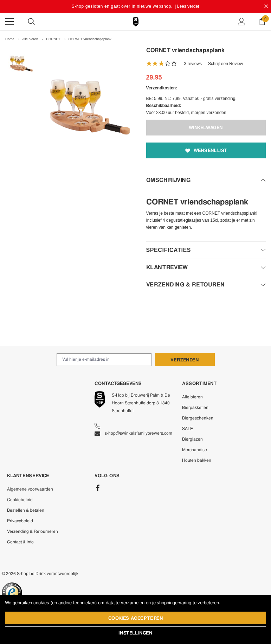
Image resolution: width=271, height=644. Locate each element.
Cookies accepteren (136, 618)
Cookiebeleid (20, 500)
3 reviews (193, 64)
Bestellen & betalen (26, 510)
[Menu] (9, 21)
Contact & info (20, 542)
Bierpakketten (195, 408)
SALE (188, 429)
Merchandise (195, 450)
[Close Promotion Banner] (266, 6)
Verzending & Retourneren (33, 531)
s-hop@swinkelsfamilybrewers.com (133, 433)
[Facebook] (98, 488)
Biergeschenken (198, 418)
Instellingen (135, 633)
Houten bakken (197, 460)
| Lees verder (187, 6)
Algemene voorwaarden (30, 489)
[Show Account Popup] (242, 21)
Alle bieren (192, 397)
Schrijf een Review (225, 64)
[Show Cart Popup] (262, 21)
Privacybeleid (20, 521)
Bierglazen (192, 439)
